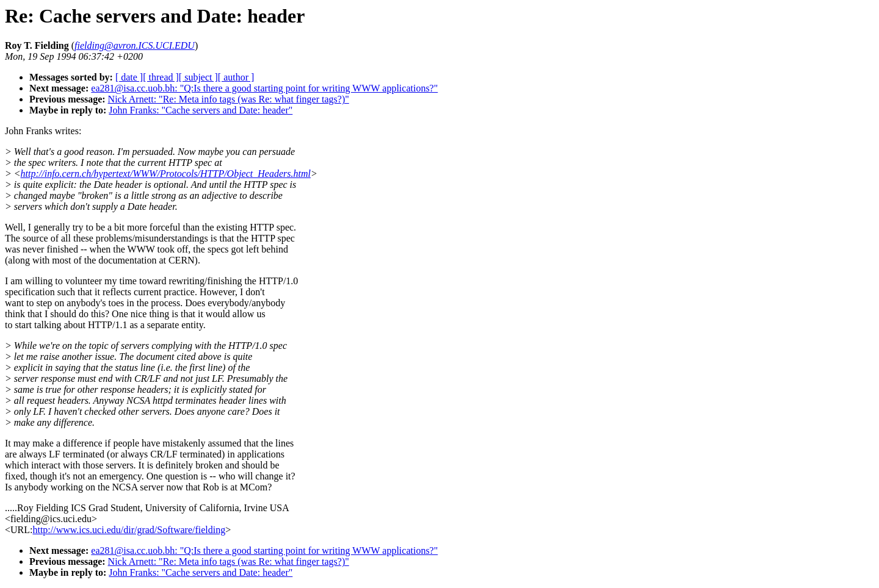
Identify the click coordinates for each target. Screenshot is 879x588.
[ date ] (129, 77)
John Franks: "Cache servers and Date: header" (201, 110)
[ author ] (236, 77)
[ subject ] (198, 77)
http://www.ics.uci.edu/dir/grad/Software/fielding (129, 530)
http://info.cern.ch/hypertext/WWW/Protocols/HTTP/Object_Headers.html (166, 174)
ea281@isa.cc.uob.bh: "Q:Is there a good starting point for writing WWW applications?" (264, 88)
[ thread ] (161, 77)
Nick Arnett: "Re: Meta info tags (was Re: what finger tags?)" (229, 99)
